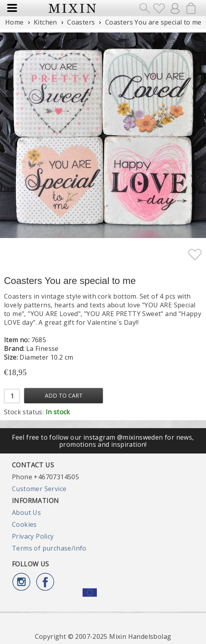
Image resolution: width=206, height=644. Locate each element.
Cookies (24, 524)
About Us (26, 513)
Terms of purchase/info (49, 548)
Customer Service (39, 489)
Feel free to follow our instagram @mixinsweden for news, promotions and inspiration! (103, 441)
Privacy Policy (33, 536)
